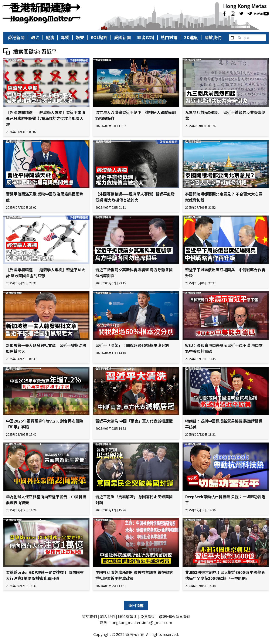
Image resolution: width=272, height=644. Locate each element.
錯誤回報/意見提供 (175, 616)
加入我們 (108, 616)
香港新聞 (16, 37)
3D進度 (191, 37)
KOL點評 (99, 37)
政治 (35, 37)
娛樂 (80, 37)
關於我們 (213, 37)
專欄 (65, 37)
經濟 (50, 37)
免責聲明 (148, 616)
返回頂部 (136, 605)
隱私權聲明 (128, 616)
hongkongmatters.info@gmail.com (141, 622)
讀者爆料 (146, 37)
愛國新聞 (122, 37)
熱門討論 (169, 37)
